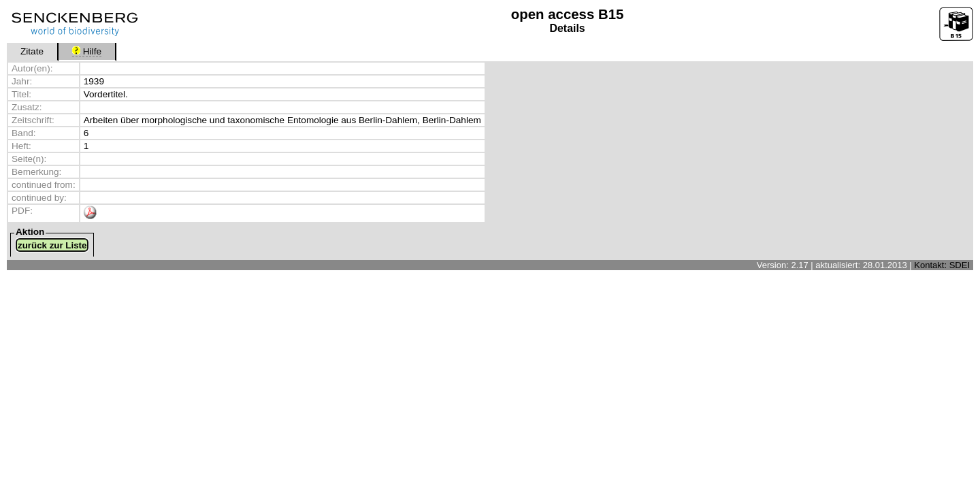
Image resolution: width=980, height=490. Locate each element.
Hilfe (87, 51)
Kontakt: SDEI (942, 265)
